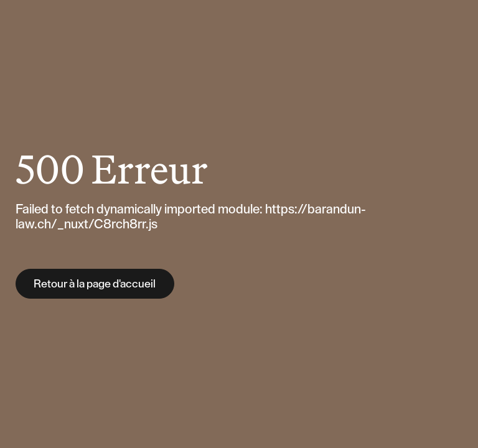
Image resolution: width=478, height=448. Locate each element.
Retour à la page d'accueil (95, 284)
